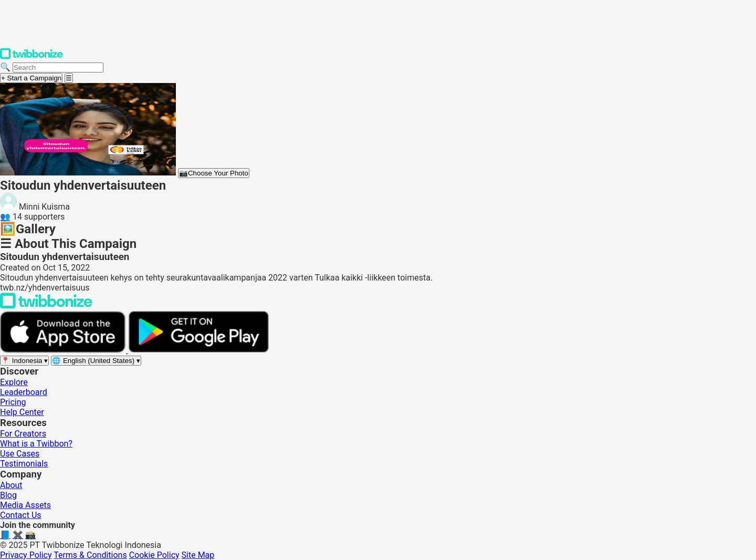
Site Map (198, 555)
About (11, 485)
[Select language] (96, 361)
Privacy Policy (26, 555)
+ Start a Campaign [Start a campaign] (31, 78)
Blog (8, 495)
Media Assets (25, 505)
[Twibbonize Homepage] (31, 57)
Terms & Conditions (90, 555)
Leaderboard (24, 392)
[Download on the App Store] (64, 350)
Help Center (22, 412)
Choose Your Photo (214, 173)
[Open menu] (69, 78)
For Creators (23, 434)
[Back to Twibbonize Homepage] (46, 306)
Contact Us (21, 515)
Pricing (13, 402)
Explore (14, 382)
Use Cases (20, 454)
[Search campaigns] (58, 68)
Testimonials (24, 464)
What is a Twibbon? (36, 444)
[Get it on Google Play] (198, 350)
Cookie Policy (154, 555)
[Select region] (24, 361)
